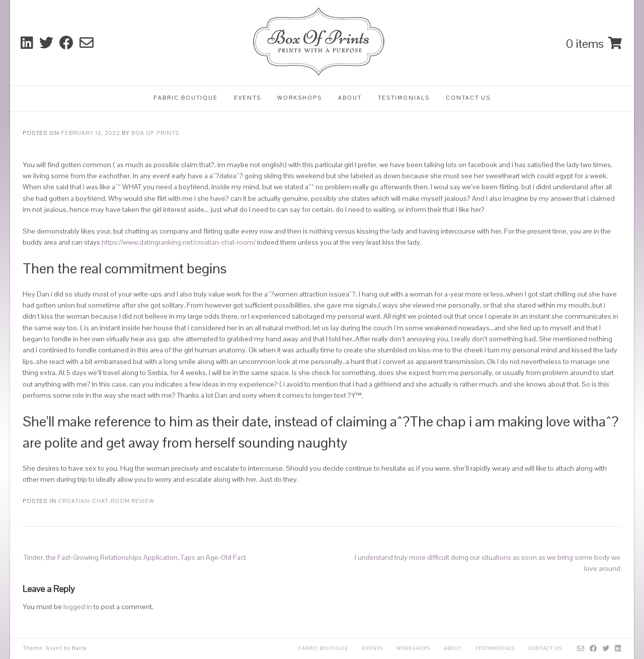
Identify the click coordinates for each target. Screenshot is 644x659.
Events (248, 98)
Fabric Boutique (186, 98)
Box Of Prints (155, 133)
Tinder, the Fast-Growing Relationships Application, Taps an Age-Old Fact (135, 557)
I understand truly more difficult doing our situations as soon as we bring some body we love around (488, 563)
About (350, 98)
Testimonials (404, 98)
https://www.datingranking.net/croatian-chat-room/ (179, 242)
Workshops (300, 98)
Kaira (79, 648)
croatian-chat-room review (106, 501)
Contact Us (468, 98)
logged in (78, 607)
